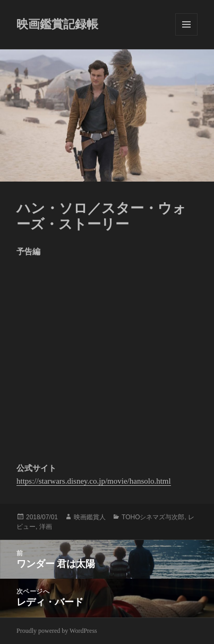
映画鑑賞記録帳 (57, 24)
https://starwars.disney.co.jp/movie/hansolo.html (94, 481)
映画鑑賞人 (90, 517)
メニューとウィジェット (186, 24)
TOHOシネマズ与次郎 (153, 517)
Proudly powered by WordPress (57, 631)
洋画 (46, 527)
